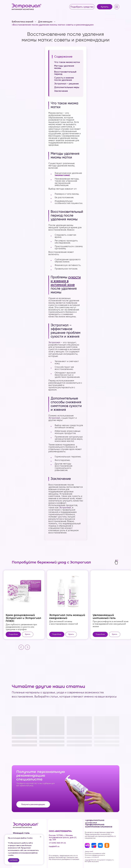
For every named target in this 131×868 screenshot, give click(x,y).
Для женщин (45, 22)
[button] (82, 7)
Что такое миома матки (67, 62)
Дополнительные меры (67, 87)
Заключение (61, 91)
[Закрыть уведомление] (41, 837)
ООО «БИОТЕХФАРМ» (60, 831)
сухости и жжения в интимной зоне (66, 281)
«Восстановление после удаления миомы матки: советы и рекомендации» (53, 25)
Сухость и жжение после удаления (64, 79)
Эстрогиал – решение (66, 84)
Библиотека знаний (22, 22)
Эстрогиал (54, 343)
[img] (27, 7)
